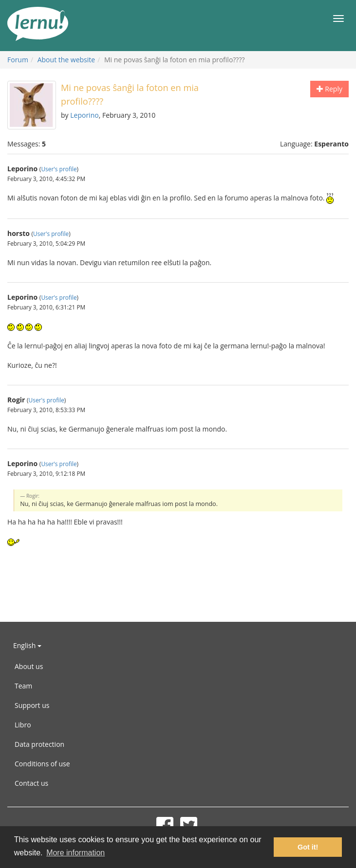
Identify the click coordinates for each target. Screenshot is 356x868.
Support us (32, 705)
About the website (66, 60)
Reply (329, 89)
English (27, 645)
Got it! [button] (308, 847)
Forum (18, 60)
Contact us (31, 783)
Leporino (84, 115)
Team (23, 686)
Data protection (39, 744)
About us (29, 666)
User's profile (59, 169)
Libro (23, 725)
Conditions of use (42, 764)
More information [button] (75, 853)
